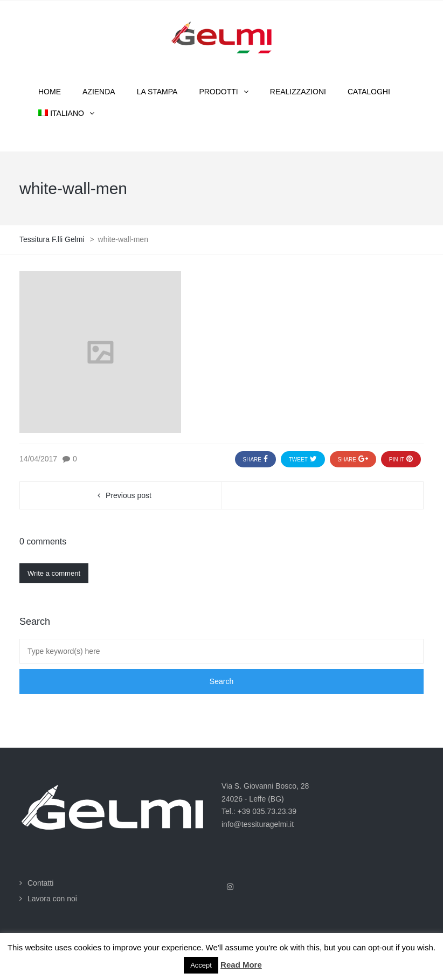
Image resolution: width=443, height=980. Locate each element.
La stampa (157, 92)
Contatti (40, 883)
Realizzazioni (298, 92)
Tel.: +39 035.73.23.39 (259, 811)
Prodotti (218, 92)
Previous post (129, 495)
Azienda (99, 92)
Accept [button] (201, 965)
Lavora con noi (52, 899)
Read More (241, 965)
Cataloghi (369, 92)
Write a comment (54, 573)
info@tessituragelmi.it (258, 824)
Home (50, 92)
